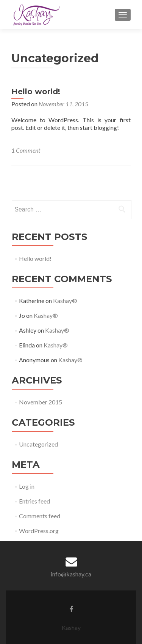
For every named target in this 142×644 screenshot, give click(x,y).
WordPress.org (39, 531)
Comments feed (40, 516)
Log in (27, 486)
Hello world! (36, 92)
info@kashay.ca (71, 574)
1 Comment (26, 150)
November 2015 (41, 402)
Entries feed (34, 501)
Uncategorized (38, 444)
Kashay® (65, 301)
